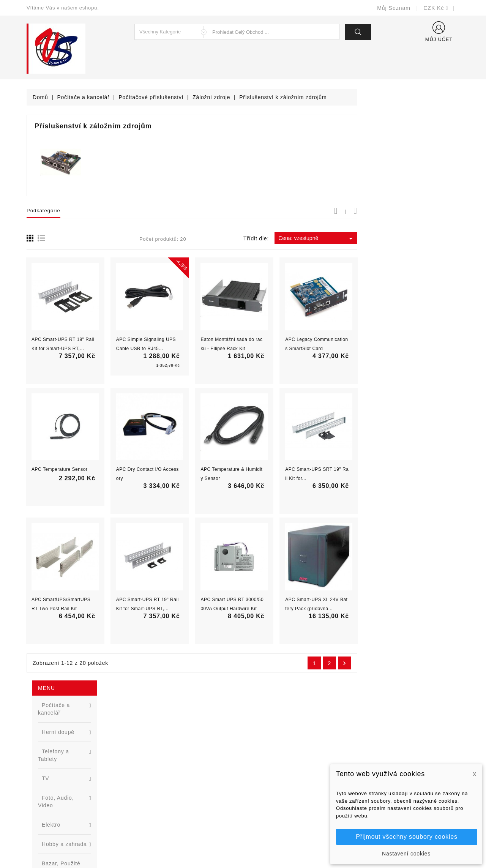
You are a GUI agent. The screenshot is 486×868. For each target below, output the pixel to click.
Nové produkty (156, 748)
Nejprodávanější (159, 760)
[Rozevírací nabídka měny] (436, 8)
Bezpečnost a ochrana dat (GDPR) (293, 748)
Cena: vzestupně (419, 238)
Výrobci (147, 771)
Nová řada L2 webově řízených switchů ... (85, 409)
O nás (256, 771)
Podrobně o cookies (274, 782)
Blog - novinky (156, 782)
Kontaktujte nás (269, 794)
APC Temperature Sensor (162, 469)
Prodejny (260, 817)
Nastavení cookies (406, 854)
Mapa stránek (266, 805)
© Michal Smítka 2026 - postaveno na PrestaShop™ (243, 842)
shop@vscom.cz (57, 794)
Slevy (145, 737)
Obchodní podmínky (274, 760)
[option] (72, 379)
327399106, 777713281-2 (69, 782)
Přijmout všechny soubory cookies (406, 837)
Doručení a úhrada (272, 737)
